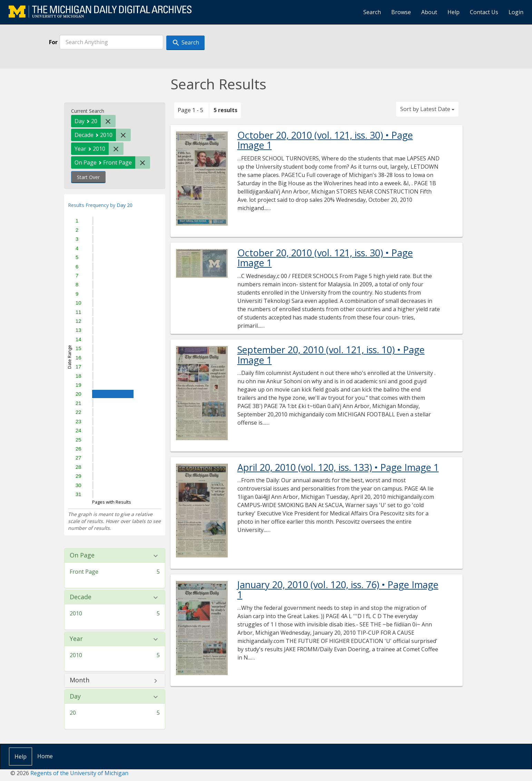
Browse (401, 12)
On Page (82, 555)
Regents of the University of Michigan (79, 773)
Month (80, 680)
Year (76, 639)
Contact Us (484, 12)
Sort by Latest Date (427, 109)
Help (454, 12)
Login (516, 12)
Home (45, 756)
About (429, 12)
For (53, 42)
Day (75, 696)
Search (372, 12)
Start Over (88, 177)
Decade (81, 597)
